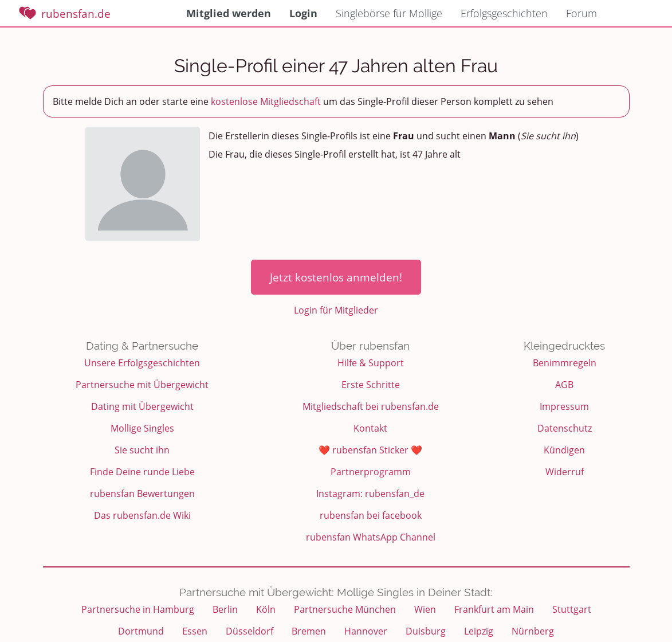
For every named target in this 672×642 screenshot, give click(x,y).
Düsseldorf (249, 631)
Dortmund (141, 631)
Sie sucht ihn (142, 450)
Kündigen (564, 450)
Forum (581, 13)
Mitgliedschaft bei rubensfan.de (371, 406)
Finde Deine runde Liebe (142, 472)
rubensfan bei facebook (371, 515)
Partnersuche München (345, 609)
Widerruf (565, 472)
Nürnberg (533, 631)
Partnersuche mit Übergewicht (142, 385)
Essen (195, 631)
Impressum (564, 406)
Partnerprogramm (371, 472)
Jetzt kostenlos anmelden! (336, 277)
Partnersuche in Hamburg (138, 609)
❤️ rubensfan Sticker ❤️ (370, 450)
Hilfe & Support (371, 363)
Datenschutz (565, 428)
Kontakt (370, 428)
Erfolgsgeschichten (504, 13)
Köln (266, 609)
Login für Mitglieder (336, 310)
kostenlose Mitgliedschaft (266, 101)
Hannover (366, 631)
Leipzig (479, 631)
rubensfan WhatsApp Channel (371, 537)
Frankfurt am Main (494, 609)
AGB (564, 385)
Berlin (225, 609)
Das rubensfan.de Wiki (142, 515)
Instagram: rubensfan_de (370, 494)
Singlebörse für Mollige (389, 13)
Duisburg (426, 631)
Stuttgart (572, 609)
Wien (425, 609)
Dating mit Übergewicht (142, 406)
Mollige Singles (142, 428)
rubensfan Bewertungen (142, 494)
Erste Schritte (371, 385)
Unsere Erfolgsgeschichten (142, 363)
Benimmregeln (565, 363)
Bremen (309, 631)
